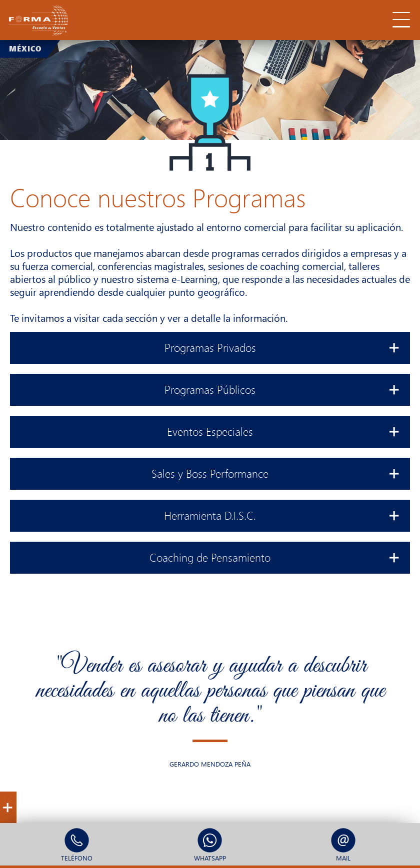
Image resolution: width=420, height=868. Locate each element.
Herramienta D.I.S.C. (282, 514)
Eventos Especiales (283, 430)
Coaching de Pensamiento (275, 556)
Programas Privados (282, 346)
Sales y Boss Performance (276, 472)
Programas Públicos (282, 388)
